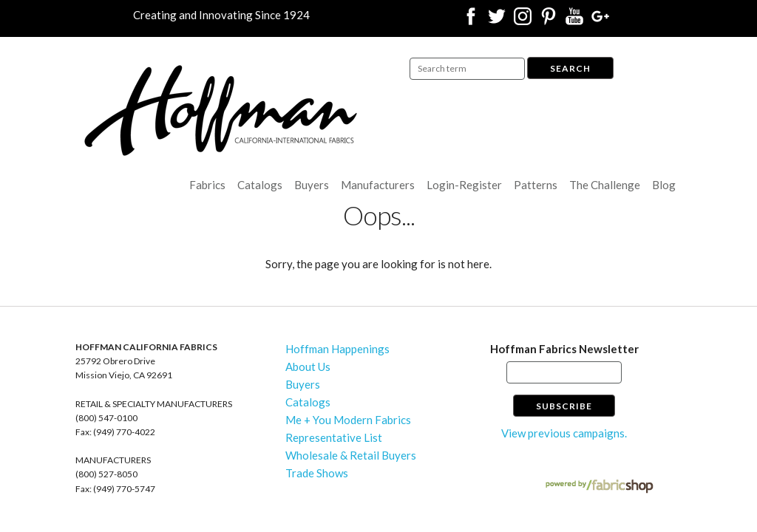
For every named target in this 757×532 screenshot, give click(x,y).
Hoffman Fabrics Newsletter (564, 349)
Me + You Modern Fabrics (348, 420)
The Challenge (605, 185)
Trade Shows (317, 473)
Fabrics (207, 185)
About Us (308, 366)
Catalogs (260, 185)
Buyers (312, 185)
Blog (664, 185)
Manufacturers (378, 185)
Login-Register (464, 185)
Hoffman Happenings (337, 349)
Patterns (536, 185)
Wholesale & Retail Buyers (351, 455)
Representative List (334, 437)
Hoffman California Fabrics (221, 110)
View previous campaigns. (564, 433)
